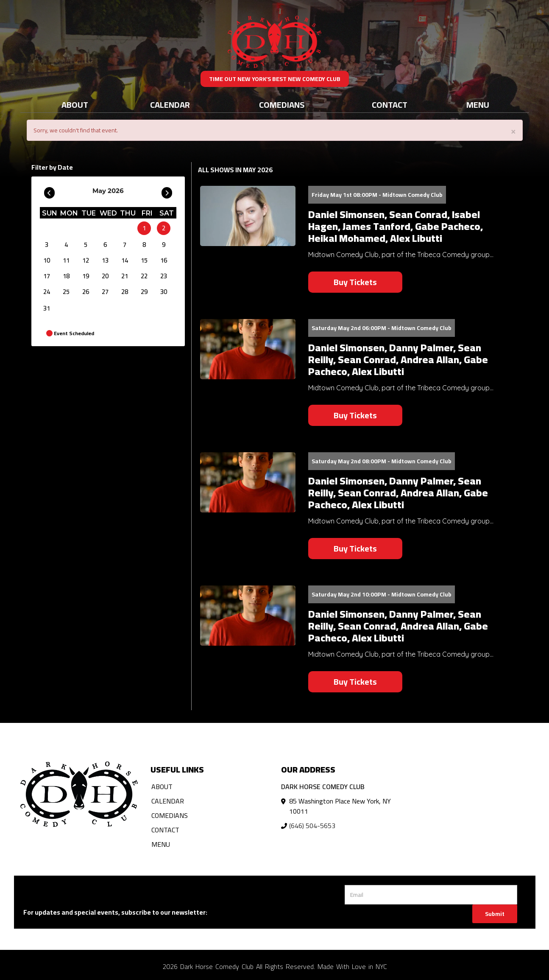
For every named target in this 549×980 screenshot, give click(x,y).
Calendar (170, 105)
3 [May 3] (47, 245)
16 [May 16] (164, 260)
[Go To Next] (167, 191)
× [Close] (513, 131)
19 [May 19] (86, 276)
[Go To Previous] (49, 191)
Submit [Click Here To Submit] (495, 914)
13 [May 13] (105, 260)
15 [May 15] (144, 260)
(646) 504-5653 (312, 826)
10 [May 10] (47, 260)
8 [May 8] (144, 245)
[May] (125, 228)
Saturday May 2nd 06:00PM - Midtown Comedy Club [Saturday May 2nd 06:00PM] (382, 328)
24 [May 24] (47, 292)
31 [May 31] (47, 308)
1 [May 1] (144, 228)
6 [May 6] (105, 245)
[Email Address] (431, 895)
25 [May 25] (66, 292)
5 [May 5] (86, 245)
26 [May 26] (86, 292)
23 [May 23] (164, 276)
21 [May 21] (125, 276)
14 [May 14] (125, 260)
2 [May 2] (164, 228)
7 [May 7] (125, 245)
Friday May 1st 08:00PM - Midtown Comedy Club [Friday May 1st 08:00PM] (377, 195)
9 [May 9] (164, 245)
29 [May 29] (144, 292)
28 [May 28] (125, 292)
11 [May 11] (66, 260)
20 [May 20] (105, 276)
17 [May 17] (47, 276)
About (75, 105)
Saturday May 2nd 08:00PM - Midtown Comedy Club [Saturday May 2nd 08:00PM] (382, 461)
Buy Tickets (355, 282)
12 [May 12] (86, 260)
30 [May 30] (164, 292)
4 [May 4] (66, 245)
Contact (390, 105)
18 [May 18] (66, 276)
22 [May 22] (144, 276)
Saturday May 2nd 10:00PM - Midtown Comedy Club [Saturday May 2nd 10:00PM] (382, 594)
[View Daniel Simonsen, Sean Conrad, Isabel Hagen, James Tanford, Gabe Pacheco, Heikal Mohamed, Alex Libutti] (248, 216)
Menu (478, 105)
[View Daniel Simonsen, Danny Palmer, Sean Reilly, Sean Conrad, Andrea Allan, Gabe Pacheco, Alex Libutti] (248, 349)
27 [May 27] (105, 292)
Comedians (282, 105)
